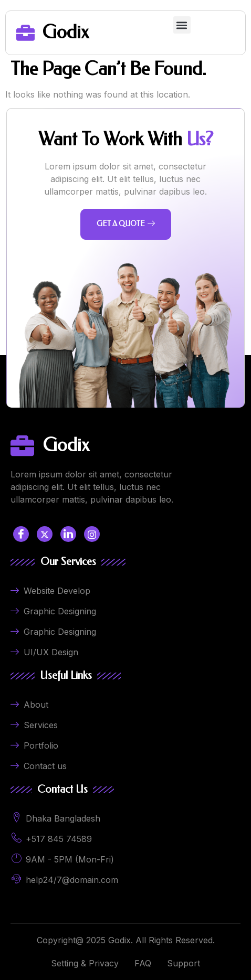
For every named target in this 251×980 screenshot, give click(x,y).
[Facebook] (21, 534)
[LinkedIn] (68, 534)
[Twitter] (45, 534)
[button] (182, 25)
